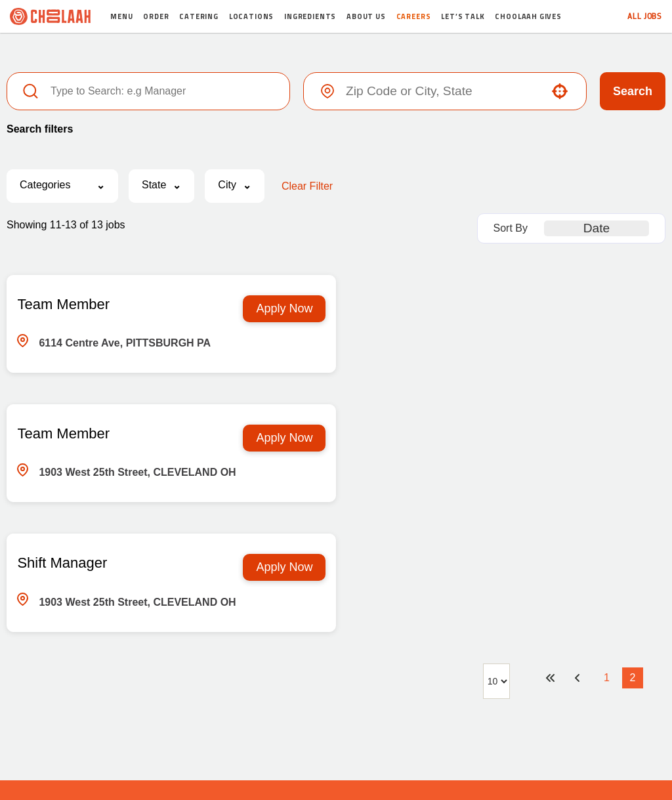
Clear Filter (307, 186)
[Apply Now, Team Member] (268, 309)
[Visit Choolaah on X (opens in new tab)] (319, 691)
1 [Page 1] (607, 549)
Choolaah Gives (528, 16)
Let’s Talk (463, 16)
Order (156, 16)
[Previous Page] (579, 549)
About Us (366, 16)
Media (272, 731)
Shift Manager (62, 434)
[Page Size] (496, 553)
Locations (251, 16)
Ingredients (310, 16)
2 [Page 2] (633, 549)
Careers (414, 16)
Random (317, 731)
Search (633, 91)
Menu (121, 16)
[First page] (550, 549)
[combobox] (442, 91)
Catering (199, 16)
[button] (560, 91)
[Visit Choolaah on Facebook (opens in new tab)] (297, 691)
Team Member (63, 304)
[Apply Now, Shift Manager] (268, 439)
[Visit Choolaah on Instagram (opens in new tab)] (341, 691)
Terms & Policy (381, 731)
